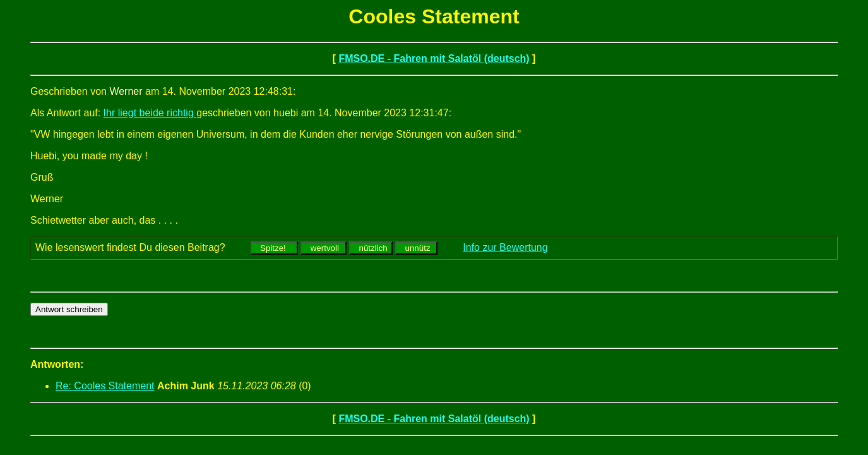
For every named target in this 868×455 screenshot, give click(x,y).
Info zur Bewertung (505, 247)
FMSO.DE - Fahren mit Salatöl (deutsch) (434, 58)
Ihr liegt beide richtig (150, 113)
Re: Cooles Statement (105, 386)
